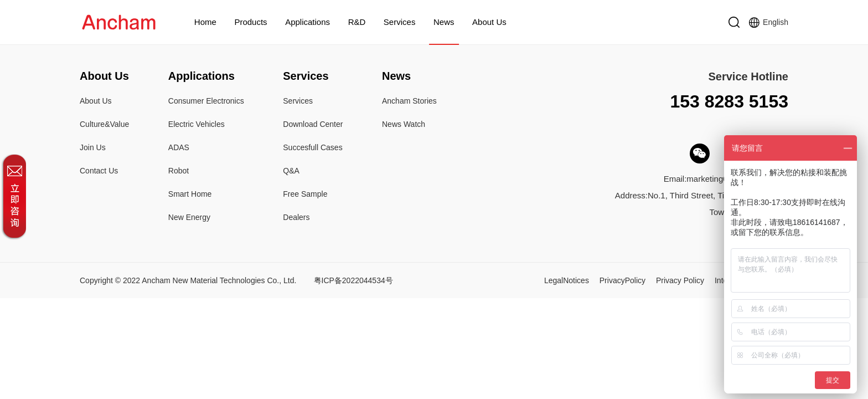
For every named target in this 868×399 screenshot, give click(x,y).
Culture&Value (104, 124)
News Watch (404, 124)
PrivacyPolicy (622, 280)
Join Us (93, 147)
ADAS (179, 147)
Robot (179, 171)
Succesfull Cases (312, 147)
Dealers (296, 217)
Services (400, 22)
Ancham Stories (409, 101)
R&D (357, 22)
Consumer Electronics (206, 101)
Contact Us (99, 171)
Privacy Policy (680, 280)
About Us (489, 22)
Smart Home (190, 194)
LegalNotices (567, 280)
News (444, 22)
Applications (308, 22)
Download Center (313, 124)
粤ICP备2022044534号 (353, 280)
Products (250, 22)
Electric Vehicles (197, 124)
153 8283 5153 (729, 101)
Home (205, 22)
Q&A (291, 171)
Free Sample (305, 194)
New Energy (189, 217)
